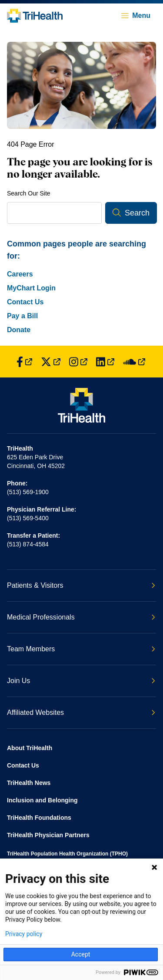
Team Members (81, 649)
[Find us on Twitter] (51, 362)
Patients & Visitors (81, 585)
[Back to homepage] (35, 16)
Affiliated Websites (81, 712)
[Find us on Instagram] (78, 362)
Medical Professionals (81, 617)
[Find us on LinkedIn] (105, 362)
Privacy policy (24, 934)
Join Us (81, 681)
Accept (81, 954)
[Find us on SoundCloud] (134, 362)
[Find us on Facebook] (24, 362)
